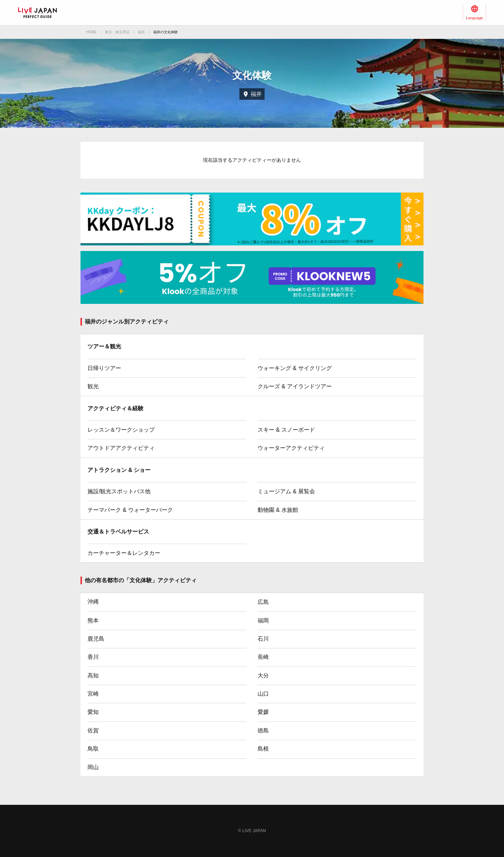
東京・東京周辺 (117, 32)
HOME (91, 32)
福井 (141, 32)
